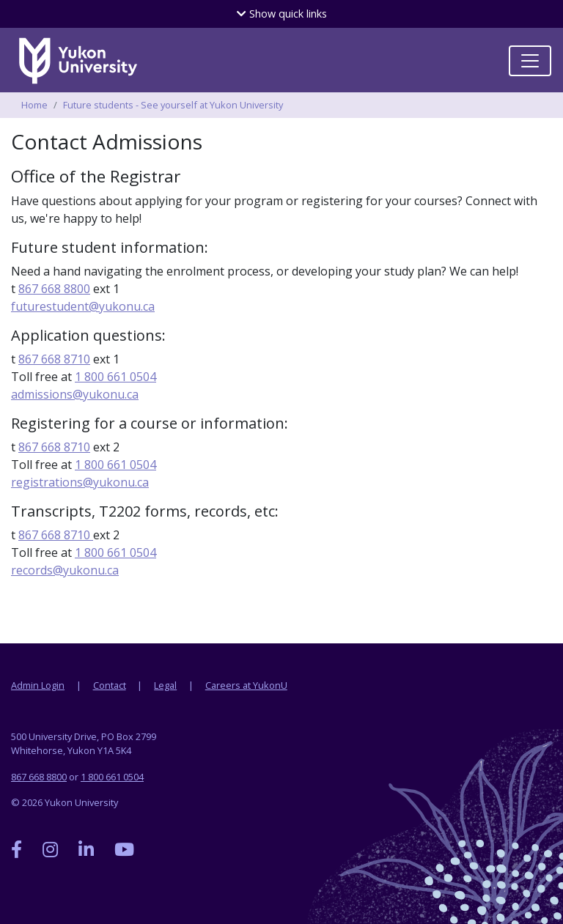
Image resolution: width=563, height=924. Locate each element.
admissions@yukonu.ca (75, 394)
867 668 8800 (54, 289)
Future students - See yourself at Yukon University (173, 105)
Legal (165, 685)
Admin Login (38, 685)
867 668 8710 (54, 359)
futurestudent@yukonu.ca (83, 306)
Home (34, 105)
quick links (282, 14)
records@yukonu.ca (65, 570)
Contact (110, 685)
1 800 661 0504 (115, 377)
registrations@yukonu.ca (80, 482)
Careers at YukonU (246, 685)
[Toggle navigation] (530, 61)
